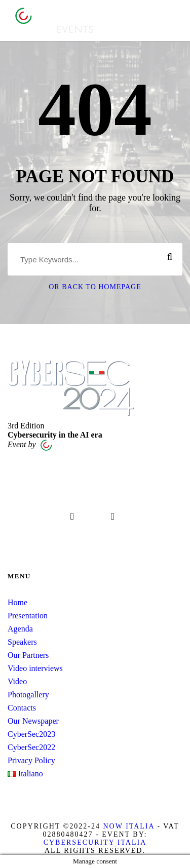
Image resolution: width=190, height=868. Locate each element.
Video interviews (35, 668)
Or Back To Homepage (95, 287)
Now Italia (128, 826)
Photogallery (28, 695)
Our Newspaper (33, 721)
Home (17, 602)
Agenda (20, 629)
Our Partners (28, 655)
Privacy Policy (31, 760)
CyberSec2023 (31, 734)
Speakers (22, 642)
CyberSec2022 (31, 747)
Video (17, 681)
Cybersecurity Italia (95, 842)
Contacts (22, 708)
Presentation (28, 616)
